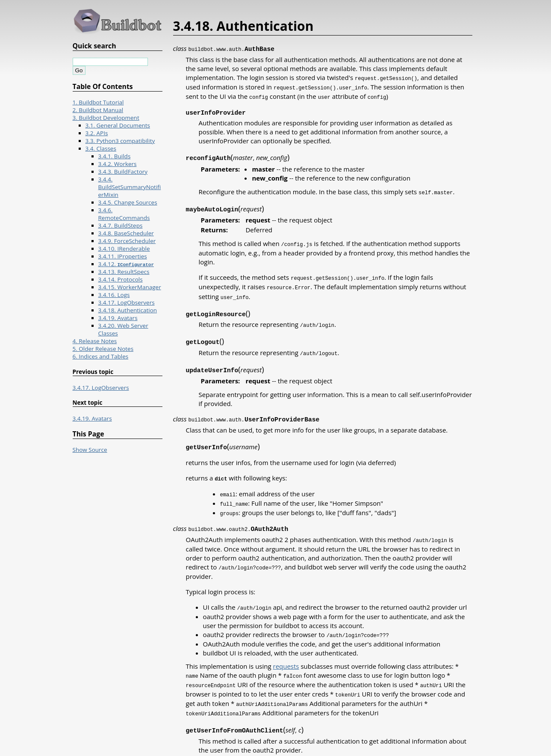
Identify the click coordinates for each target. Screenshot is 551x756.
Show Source (90, 450)
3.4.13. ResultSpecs (124, 272)
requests (286, 655)
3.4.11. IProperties (123, 256)
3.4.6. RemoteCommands (124, 214)
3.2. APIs (97, 133)
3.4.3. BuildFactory (123, 172)
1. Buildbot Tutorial (98, 102)
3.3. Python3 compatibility (120, 141)
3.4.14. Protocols (121, 279)
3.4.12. (126, 264)
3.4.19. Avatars (118, 318)
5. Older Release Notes (103, 349)
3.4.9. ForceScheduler (127, 241)
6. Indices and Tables (101, 356)
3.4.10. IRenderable (124, 249)
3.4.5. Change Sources (128, 202)
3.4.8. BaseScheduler (126, 233)
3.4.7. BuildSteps (121, 225)
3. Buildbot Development (106, 118)
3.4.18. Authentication (128, 310)
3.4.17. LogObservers (127, 302)
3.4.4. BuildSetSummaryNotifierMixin (130, 187)
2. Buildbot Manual (98, 110)
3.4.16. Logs (114, 295)
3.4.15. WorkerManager (130, 287)
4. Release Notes (95, 341)
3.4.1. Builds (115, 156)
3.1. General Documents (118, 125)
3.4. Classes (101, 148)
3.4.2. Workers (118, 164)
